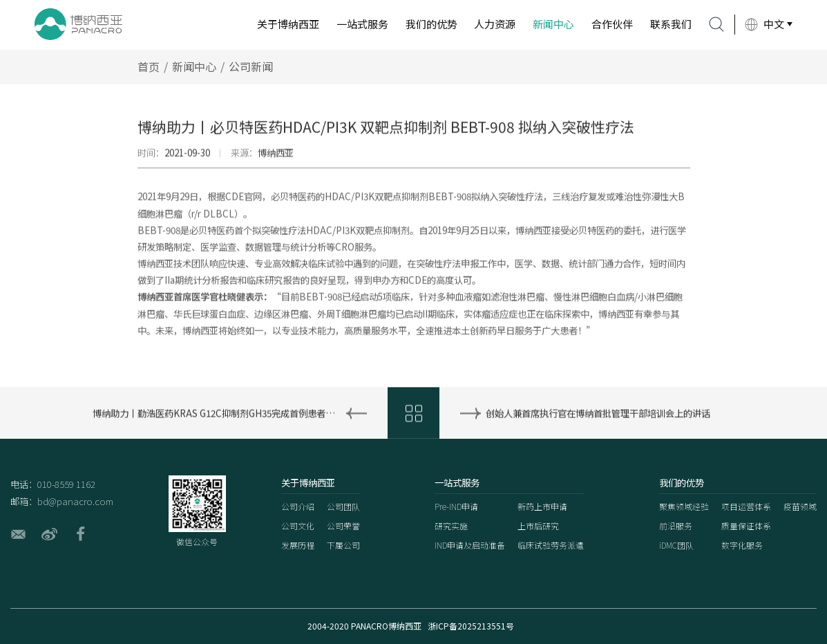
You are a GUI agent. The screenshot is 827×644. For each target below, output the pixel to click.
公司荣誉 (343, 525)
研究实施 (451, 525)
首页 (149, 79)
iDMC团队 (676, 545)
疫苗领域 (800, 506)
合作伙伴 (612, 24)
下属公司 (343, 545)
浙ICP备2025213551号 (471, 626)
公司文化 (298, 525)
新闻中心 (553, 24)
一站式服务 (362, 24)
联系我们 (671, 24)
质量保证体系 (746, 525)
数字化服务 (742, 545)
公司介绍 (298, 506)
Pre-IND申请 (456, 506)
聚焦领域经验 (684, 506)
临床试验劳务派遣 (551, 545)
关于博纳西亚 (288, 24)
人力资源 (495, 24)
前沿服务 (676, 525)
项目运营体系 (746, 506)
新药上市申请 (542, 506)
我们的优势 (431, 24)
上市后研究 (538, 525)
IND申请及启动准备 (470, 545)
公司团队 (343, 506)
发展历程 (298, 545)
